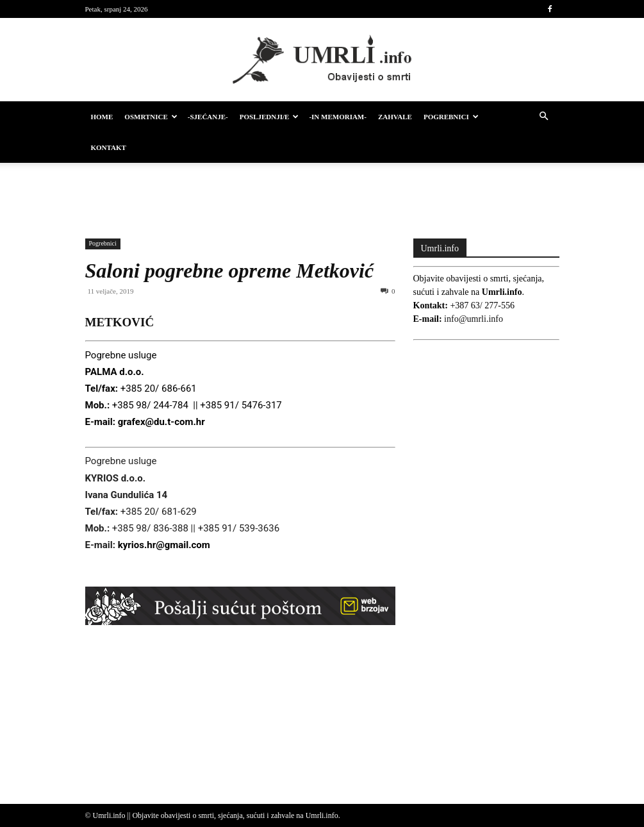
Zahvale (395, 117)
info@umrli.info (474, 319)
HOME (102, 117)
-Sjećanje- (208, 117)
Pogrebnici (451, 117)
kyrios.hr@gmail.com (164, 545)
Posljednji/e (269, 117)
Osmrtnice (151, 117)
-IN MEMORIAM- (338, 117)
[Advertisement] (322, 191)
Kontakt (109, 147)
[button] (544, 117)
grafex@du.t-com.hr (161, 422)
